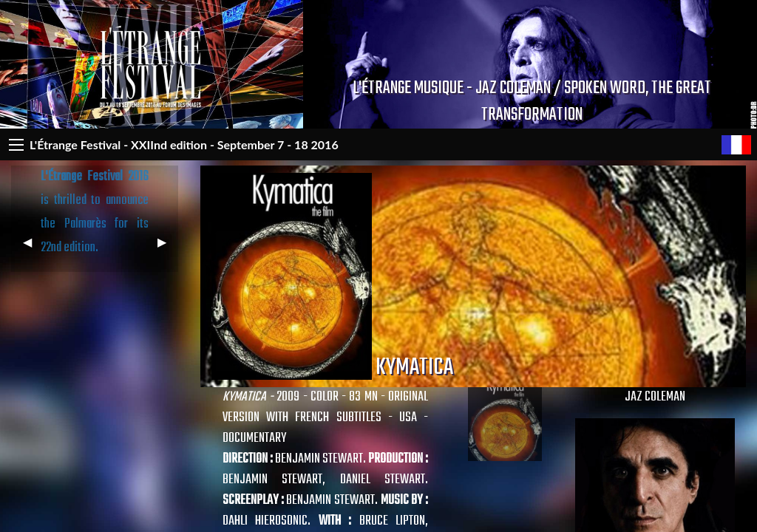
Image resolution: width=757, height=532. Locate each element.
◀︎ (33, 248)
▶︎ (168, 248)
